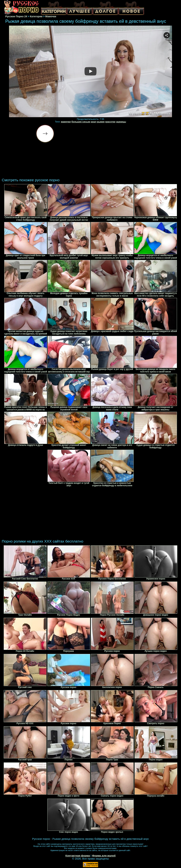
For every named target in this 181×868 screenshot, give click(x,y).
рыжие (101, 122)
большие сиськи (81, 122)
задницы (121, 122)
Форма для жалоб (104, 856)
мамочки (66, 122)
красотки (110, 122)
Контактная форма (78, 856)
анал (94, 122)
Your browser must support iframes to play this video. (90, 72)
